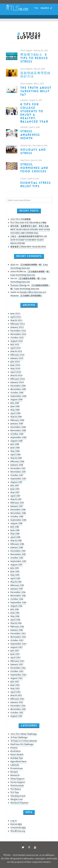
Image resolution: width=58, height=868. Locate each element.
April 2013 (15, 658)
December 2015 (18, 551)
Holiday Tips (26, 146)
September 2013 (18, 644)
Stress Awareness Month (30, 135)
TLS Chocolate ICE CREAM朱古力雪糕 (28, 223)
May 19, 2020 (39, 69)
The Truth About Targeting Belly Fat (36, 91)
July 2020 (15, 362)
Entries (16, 824)
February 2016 (17, 544)
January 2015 (17, 589)
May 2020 (15, 369)
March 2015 (16, 582)
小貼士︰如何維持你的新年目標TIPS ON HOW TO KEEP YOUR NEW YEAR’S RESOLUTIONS (29, 240)
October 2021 (17, 338)
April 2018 (15, 455)
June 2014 (15, 613)
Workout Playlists (19, 803)
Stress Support (26, 51)
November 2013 (18, 637)
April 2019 (15, 413)
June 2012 (15, 685)
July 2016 (15, 527)
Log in (14, 821)
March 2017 (16, 499)
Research (15, 775)
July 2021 (15, 344)
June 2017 (15, 489)
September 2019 (18, 396)
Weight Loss (17, 799)
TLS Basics (16, 789)
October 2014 (17, 599)
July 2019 (15, 403)
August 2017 (16, 482)
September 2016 (18, 520)
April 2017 (15, 496)
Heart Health (17, 755)
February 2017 (17, 503)
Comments (18, 828)
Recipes (14, 772)
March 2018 (16, 458)
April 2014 (15, 620)
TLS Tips (15, 792)
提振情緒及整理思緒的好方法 (35, 75)
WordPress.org (18, 831)
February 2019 (17, 420)
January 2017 (17, 506)
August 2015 (16, 565)
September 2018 (18, 437)
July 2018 (15, 444)
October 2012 (17, 671)
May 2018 (15, 451)
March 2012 (16, 695)
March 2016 (16, 541)
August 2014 (16, 606)
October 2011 (17, 713)
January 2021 (17, 358)
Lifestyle (24, 100)
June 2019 (15, 406)
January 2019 (17, 424)
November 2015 (18, 554)
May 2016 (15, 534)
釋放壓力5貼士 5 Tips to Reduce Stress (34, 58)
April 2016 (15, 537)
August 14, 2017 (36, 100)
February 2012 (17, 699)
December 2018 (18, 427)
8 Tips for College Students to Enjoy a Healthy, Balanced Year (34, 113)
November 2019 (18, 389)
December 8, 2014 (40, 146)
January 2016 (17, 547)
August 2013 (16, 647)
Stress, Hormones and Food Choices (34, 168)
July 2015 (15, 568)
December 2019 (18, 386)
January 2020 (17, 382)
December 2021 (18, 331)
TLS (36, 8)
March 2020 (16, 375)
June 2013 (15, 654)
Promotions (17, 768)
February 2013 (17, 661)
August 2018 (16, 441)
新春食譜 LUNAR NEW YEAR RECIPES (28, 247)
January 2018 (17, 465)
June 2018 (15, 448)
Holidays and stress (33, 151)
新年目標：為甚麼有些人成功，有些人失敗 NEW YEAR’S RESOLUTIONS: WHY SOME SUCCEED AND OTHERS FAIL (30, 230)
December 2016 (18, 510)
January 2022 (17, 327)
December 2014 (18, 592)
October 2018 (17, 434)
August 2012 (17, 678)
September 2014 (18, 603)
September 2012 (18, 675)
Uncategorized (18, 796)
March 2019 (16, 417)
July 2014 (15, 609)
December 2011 (18, 706)
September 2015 (18, 561)
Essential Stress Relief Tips (36, 185)
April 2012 (16, 692)
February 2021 (17, 355)
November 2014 (18, 596)
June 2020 (15, 365)
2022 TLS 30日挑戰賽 (21, 219)
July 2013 (15, 651)
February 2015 (17, 585)
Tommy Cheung (18, 285)
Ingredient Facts (18, 761)
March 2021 (16, 351)
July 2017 (15, 486)
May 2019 (15, 410)
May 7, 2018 (39, 84)
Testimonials (17, 786)
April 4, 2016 (35, 127)
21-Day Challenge (19, 737)
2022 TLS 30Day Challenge (24, 734)
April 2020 (16, 372)
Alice (13, 265)
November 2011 (18, 709)
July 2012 (15, 682)
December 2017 (18, 468)
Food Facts (25, 160)
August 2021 (17, 341)
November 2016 (18, 513)
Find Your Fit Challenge (22, 744)
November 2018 (18, 430)
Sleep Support (17, 779)
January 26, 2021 (41, 51)
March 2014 (16, 623)
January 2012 (17, 702)
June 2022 (15, 314)
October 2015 (17, 558)
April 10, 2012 (34, 179)
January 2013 (17, 664)
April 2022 (16, 317)
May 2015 (15, 575)
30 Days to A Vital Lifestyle (24, 741)
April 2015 (15, 578)
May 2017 (15, 492)
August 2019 (16, 400)
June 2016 (15, 530)
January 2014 (17, 630)
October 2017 (17, 475)
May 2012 (15, 689)
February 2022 (18, 324)
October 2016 (17, 516)
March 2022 (16, 320)
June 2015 (15, 572)
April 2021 (16, 348)
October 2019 (17, 393)
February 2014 (17, 627)
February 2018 (17, 461)
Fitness (23, 179)
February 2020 (18, 379)
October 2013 (17, 640)
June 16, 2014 (36, 160)
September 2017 (18, 479)
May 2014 (15, 616)
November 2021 (18, 334)
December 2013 (18, 633)
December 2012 (18, 668)
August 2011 (16, 716)
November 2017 (18, 472)
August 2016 (16, 523)
